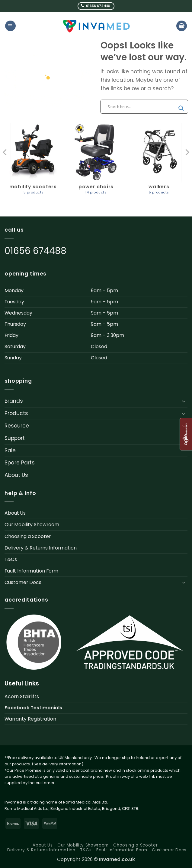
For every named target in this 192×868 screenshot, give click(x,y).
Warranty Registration (30, 719)
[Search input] (142, 107)
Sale (10, 451)
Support (15, 438)
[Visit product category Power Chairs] (96, 162)
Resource (17, 426)
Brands (14, 401)
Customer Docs (23, 582)
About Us (16, 475)
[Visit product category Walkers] (159, 162)
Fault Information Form (31, 571)
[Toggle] (184, 401)
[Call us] (96, 6)
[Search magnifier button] (181, 108)
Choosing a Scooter (28, 536)
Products (16, 413)
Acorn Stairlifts (22, 696)
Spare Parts (20, 463)
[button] (10, 26)
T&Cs (11, 559)
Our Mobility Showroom (32, 525)
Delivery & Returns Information (41, 548)
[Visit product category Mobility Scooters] (33, 162)
